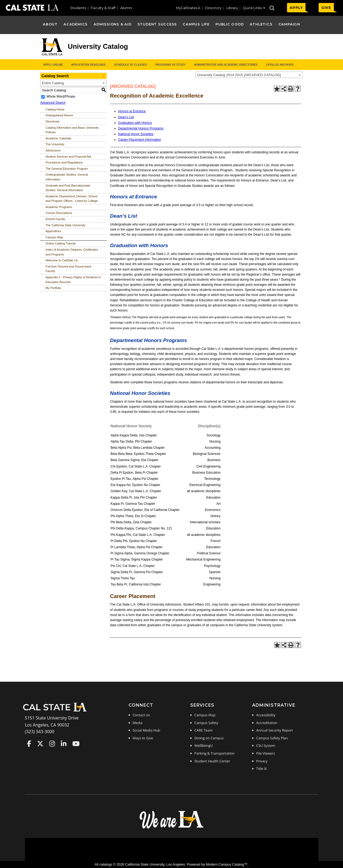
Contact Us (141, 715)
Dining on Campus (209, 738)
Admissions (53, 150)
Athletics (261, 24)
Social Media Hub (146, 730)
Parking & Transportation (214, 753)
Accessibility (266, 715)
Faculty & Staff (103, 8)
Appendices (53, 231)
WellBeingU (203, 745)
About (50, 24)
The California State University (66, 225)
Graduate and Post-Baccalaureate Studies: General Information (68, 188)
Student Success (157, 24)
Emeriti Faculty (55, 219)
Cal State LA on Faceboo (29, 744)
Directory (213, 8)
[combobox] (249, 75)
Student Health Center (212, 761)
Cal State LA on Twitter (40, 744)
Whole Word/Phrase (61, 97)
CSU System (266, 745)
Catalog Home (55, 109)
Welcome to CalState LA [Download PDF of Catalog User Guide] (62, 260)
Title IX (262, 769)
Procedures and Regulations (64, 162)
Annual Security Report (275, 730)
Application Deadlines (89, 65)
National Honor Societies (136, 134)
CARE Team (203, 730)
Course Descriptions (59, 213)
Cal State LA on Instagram (52, 744)
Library (232, 8)
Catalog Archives (280, 65)
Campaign (289, 24)
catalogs (106, 864)
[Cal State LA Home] (57, 711)
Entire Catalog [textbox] (53, 83)
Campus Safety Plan (272, 738)
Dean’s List (126, 117)
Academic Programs (59, 207)
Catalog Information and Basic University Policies (72, 130)
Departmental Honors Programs (141, 128)
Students (78, 8)
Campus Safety (206, 723)
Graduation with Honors (135, 123)
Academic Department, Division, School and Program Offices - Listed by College (72, 199)
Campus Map (54, 237)
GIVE (326, 8)
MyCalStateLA (188, 8)
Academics (76, 24)
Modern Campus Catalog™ (227, 864)
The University (55, 144)
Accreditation (267, 723)
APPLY (296, 8)
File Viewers (266, 753)
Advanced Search (53, 103)
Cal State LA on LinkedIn (64, 744)
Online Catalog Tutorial (61, 243)
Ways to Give (143, 738)
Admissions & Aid (112, 24)
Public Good (230, 24)
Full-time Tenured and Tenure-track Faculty (68, 269)
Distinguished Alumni (59, 115)
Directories (53, 121)
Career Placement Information (140, 140)
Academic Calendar (58, 138)
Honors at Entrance (132, 111)
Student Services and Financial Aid (68, 157)
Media (138, 723)
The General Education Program (67, 169)
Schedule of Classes (130, 65)
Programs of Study (170, 65)
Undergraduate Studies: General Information (67, 177)
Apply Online (53, 65)
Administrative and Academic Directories (226, 65)
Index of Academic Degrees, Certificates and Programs (72, 252)
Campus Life (196, 24)
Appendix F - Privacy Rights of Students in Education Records (73, 280)
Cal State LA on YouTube (76, 744)
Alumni (126, 8)
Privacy (262, 761)
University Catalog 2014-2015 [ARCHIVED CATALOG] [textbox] (239, 75)
